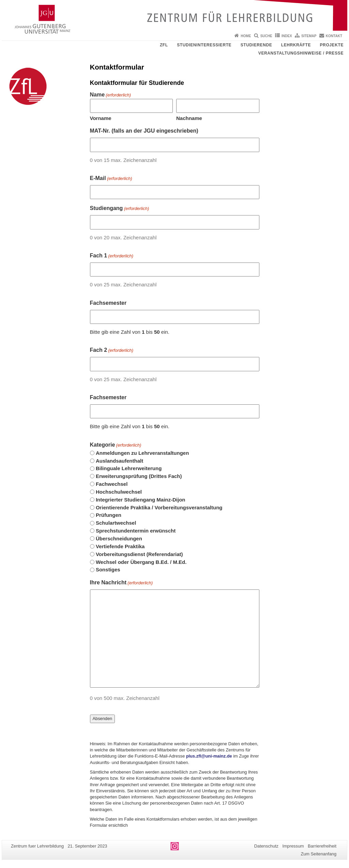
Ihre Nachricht (122, 583)
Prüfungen (109, 515)
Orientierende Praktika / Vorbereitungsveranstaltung (159, 507)
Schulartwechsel (116, 523)
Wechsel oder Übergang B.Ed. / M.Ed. (141, 562)
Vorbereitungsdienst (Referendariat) (139, 554)
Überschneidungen (119, 538)
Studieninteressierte (204, 45)
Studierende (256, 45)
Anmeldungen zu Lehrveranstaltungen (142, 453)
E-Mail (111, 179)
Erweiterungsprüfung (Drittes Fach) (139, 476)
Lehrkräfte (296, 45)
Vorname (101, 118)
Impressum (293, 846)
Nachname (189, 118)
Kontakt (334, 36)
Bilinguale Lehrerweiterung (129, 468)
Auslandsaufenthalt (119, 461)
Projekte (332, 45)
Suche (266, 36)
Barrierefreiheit (322, 846)
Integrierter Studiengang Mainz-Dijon (141, 500)
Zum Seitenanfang (318, 854)
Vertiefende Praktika (120, 546)
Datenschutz (266, 846)
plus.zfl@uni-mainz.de (209, 756)
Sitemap (309, 36)
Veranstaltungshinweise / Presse (301, 53)
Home (246, 36)
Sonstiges (108, 570)
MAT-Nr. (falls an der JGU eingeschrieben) (144, 131)
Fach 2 (112, 350)
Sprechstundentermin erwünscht (136, 531)
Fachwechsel (112, 484)
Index (287, 36)
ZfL (164, 45)
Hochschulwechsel (119, 492)
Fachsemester (108, 303)
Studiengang (120, 209)
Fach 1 (112, 256)
